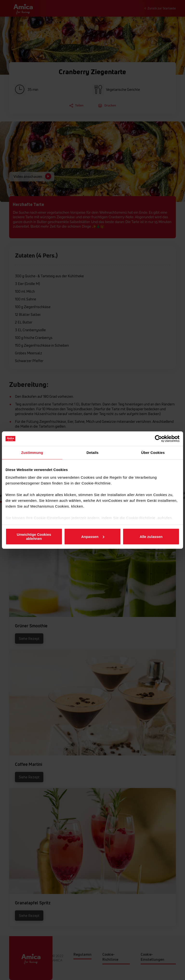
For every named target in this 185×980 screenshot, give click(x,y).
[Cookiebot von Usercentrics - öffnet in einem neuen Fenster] (158, 439)
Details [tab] (92, 453)
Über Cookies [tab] (153, 453)
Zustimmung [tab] (32, 453)
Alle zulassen (151, 536)
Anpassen (93, 536)
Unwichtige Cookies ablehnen (34, 536)
